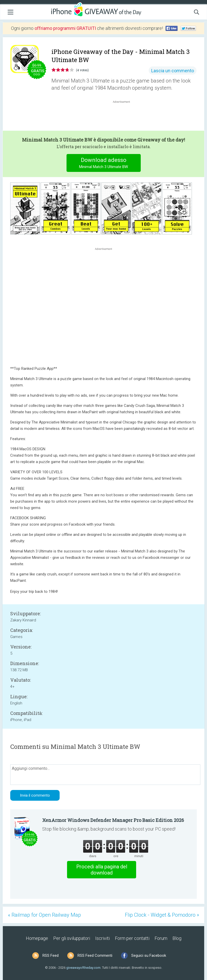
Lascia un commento (173, 71)
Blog (177, 938)
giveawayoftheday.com (83, 968)
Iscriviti (102, 938)
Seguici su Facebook (149, 955)
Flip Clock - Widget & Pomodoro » (162, 915)
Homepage (37, 938)
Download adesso (103, 164)
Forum (161, 938)
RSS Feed (51, 955)
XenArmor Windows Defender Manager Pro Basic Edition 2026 (113, 820)
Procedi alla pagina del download (102, 870)
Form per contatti (132, 938)
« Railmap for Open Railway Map (44, 915)
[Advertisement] (124, 116)
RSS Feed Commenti (95, 955)
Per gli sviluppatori (72, 938)
